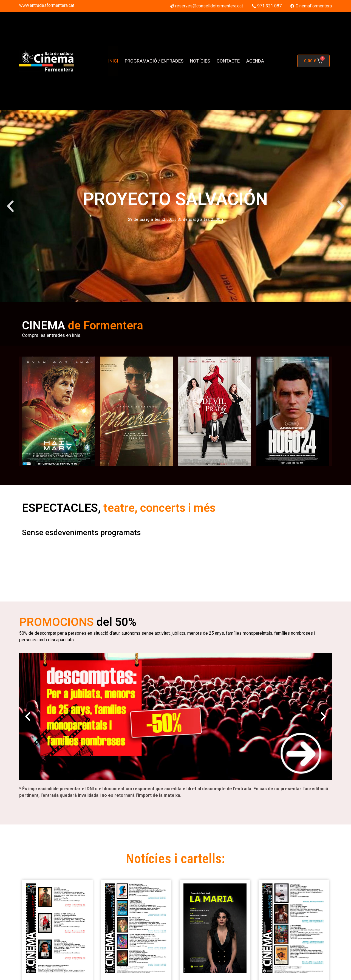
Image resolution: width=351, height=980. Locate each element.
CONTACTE (228, 61)
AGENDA (255, 61)
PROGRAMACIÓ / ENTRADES (154, 61)
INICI (113, 61)
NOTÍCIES (200, 61)
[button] (10, 206)
